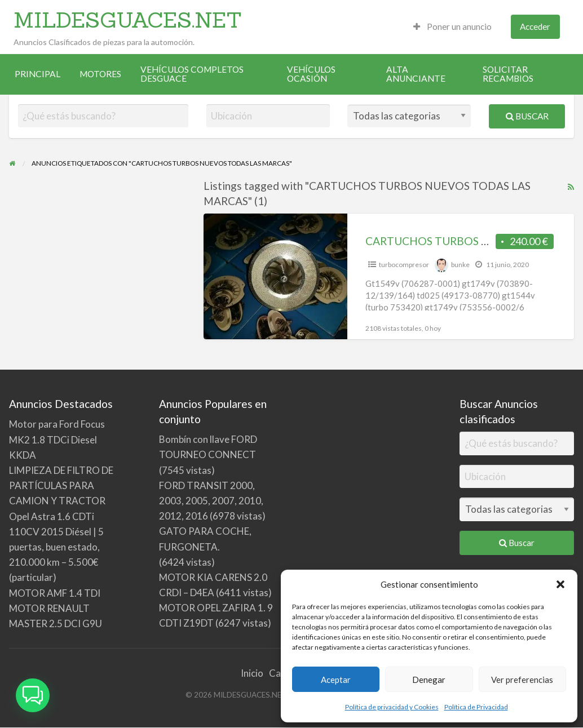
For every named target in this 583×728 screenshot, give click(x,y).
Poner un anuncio (452, 26)
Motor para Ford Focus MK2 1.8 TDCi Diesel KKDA (57, 439)
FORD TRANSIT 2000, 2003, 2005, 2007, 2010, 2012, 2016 (211, 501)
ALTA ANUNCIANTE (416, 74)
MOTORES (100, 74)
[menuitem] (452, 27)
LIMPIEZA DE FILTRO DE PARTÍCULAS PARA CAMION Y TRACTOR (61, 485)
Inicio (252, 673)
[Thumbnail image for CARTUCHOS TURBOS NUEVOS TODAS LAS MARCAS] (275, 276)
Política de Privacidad (476, 707)
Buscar (527, 116)
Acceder (535, 26)
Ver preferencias (522, 680)
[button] (560, 584)
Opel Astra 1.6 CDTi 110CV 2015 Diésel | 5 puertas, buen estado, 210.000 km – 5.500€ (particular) (56, 547)
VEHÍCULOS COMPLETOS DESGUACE (192, 74)
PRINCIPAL (37, 74)
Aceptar (336, 680)
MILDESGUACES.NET (128, 20)
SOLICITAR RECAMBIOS (508, 74)
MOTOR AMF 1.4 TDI (55, 593)
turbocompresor (404, 265)
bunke (460, 265)
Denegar (429, 680)
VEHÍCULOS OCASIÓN (311, 74)
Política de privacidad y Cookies (392, 707)
